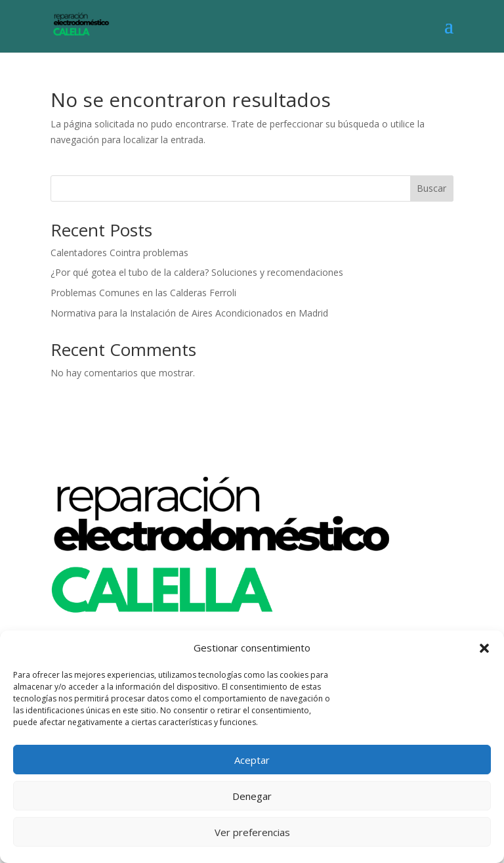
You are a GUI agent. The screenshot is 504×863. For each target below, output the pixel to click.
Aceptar (252, 760)
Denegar (252, 796)
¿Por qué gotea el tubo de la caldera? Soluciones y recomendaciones (197, 272)
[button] (484, 648)
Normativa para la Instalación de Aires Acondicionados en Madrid (189, 313)
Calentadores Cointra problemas (119, 253)
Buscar (431, 188)
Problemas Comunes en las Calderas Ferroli (143, 293)
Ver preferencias (252, 832)
